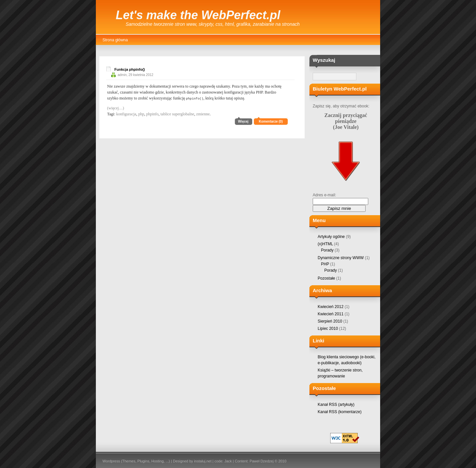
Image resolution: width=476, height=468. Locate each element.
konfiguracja (126, 114)
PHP (325, 264)
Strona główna (115, 40)
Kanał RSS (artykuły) (336, 405)
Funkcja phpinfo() (130, 69)
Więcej (243, 121)
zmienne (203, 114)
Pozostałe (326, 278)
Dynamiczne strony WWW (341, 258)
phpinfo (152, 114)
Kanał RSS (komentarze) (340, 412)
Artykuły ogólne (331, 237)
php (141, 114)
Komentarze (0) (271, 121)
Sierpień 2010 (330, 321)
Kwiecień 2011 (331, 314)
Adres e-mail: (324, 195)
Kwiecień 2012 (331, 307)
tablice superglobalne (177, 114)
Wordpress (111, 461)
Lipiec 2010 (328, 329)
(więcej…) (116, 108)
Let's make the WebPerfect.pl (198, 15)
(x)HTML (325, 244)
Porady (327, 250)
